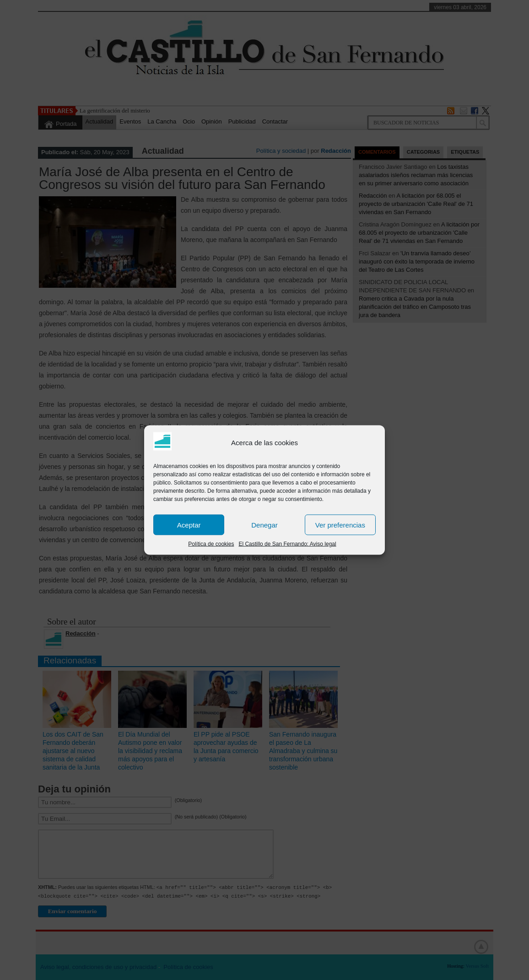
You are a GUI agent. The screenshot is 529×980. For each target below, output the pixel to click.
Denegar (264, 525)
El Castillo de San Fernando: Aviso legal (287, 544)
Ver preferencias (340, 525)
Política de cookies (211, 544)
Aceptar (189, 525)
